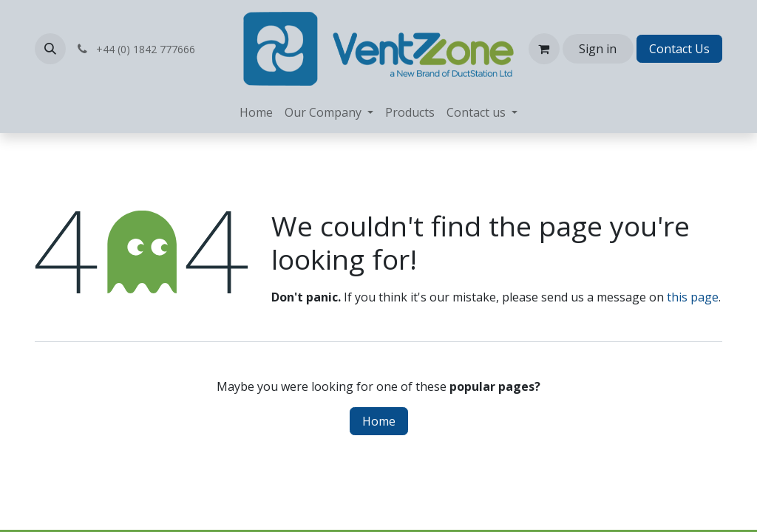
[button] (50, 49)
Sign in (598, 49)
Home (379, 421)
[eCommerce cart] (544, 49)
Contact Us (679, 49)
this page (693, 297)
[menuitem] (256, 112)
